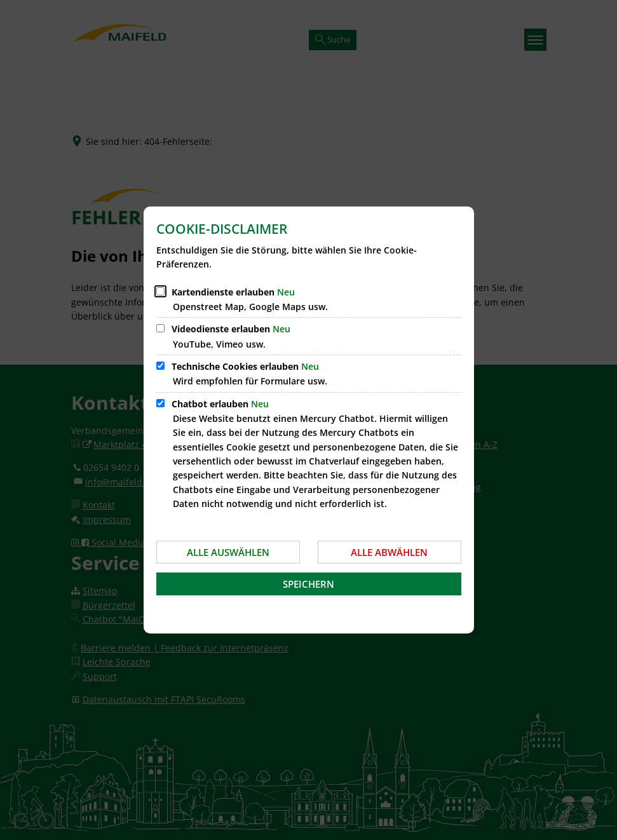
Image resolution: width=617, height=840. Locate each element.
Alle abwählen (389, 552)
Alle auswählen (228, 552)
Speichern (308, 584)
